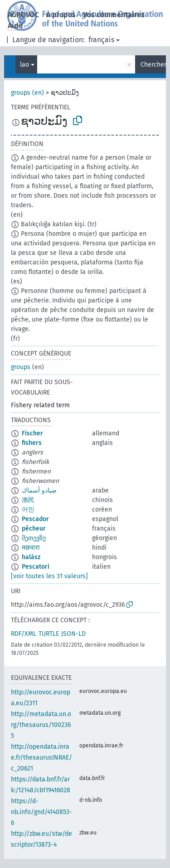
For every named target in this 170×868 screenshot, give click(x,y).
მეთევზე (34, 538)
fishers (32, 443)
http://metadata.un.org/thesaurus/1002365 (41, 725)
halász (31, 557)
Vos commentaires (114, 15)
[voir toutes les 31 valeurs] (49, 576)
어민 (28, 510)
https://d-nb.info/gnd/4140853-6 (41, 812)
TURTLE (49, 634)
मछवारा (31, 548)
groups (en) (27, 93)
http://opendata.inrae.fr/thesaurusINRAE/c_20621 (41, 758)
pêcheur (34, 529)
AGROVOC (23, 15)
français (101, 40)
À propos (61, 15)
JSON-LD (73, 634)
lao (24, 65)
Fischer (32, 433)
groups (21, 367)
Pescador (35, 519)
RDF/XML (24, 634)
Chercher (153, 65)
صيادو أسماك (39, 490)
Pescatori (36, 567)
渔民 (28, 500)
